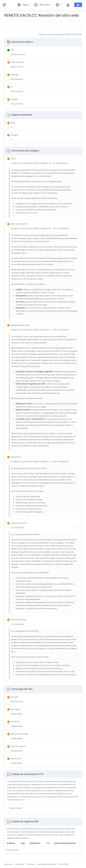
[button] (45, 163)
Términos (31, 864)
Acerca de (8, 864)
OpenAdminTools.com (47, 864)
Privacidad (19, 864)
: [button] (12, 159)
